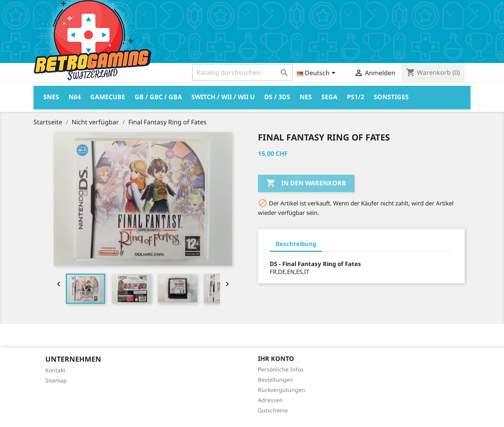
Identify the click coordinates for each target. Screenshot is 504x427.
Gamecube (108, 97)
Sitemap (56, 380)
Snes (51, 97)
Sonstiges (391, 97)
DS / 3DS (277, 97)
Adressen (270, 400)
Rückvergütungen (282, 390)
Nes (306, 97)
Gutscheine (273, 410)
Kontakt (55, 370)
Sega (329, 97)
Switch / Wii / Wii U (223, 97)
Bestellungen (275, 380)
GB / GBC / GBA (158, 97)
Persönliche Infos (281, 369)
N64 (75, 97)
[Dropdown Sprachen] (318, 74)
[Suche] (242, 72)
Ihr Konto (276, 359)
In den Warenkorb (306, 183)
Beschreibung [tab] (296, 244)
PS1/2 (356, 97)
